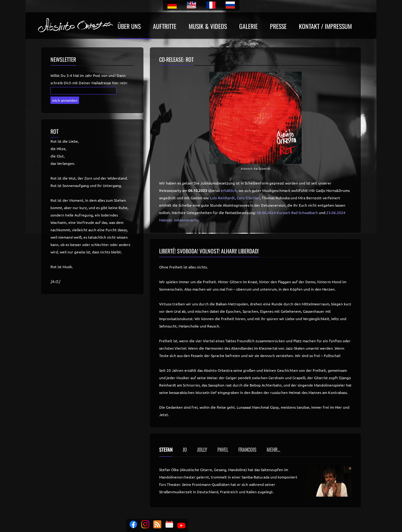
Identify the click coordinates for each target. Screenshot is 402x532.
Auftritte (165, 27)
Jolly (202, 450)
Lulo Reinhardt (222, 198)
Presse (278, 27)
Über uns (129, 27)
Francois (247, 450)
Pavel (223, 450)
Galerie (248, 27)
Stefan (166, 450)
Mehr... (273, 450)
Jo (185, 450)
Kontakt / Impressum (325, 27)
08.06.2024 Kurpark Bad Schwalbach (287, 212)
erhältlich (229, 190)
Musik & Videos (208, 27)
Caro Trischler (248, 198)
